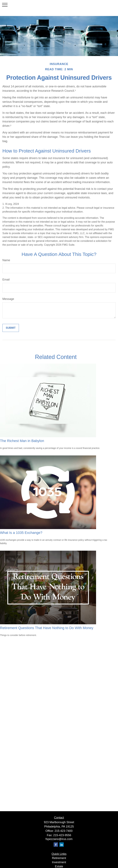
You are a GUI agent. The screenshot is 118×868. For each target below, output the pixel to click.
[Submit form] (11, 328)
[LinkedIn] (62, 845)
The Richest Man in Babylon (22, 441)
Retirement (59, 858)
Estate (59, 866)
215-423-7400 (64, 831)
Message (8, 299)
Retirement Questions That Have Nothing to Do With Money (47, 628)
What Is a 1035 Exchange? (21, 533)
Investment (59, 862)
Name (6, 260)
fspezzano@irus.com (59, 839)
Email (6, 280)
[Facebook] (56, 845)
